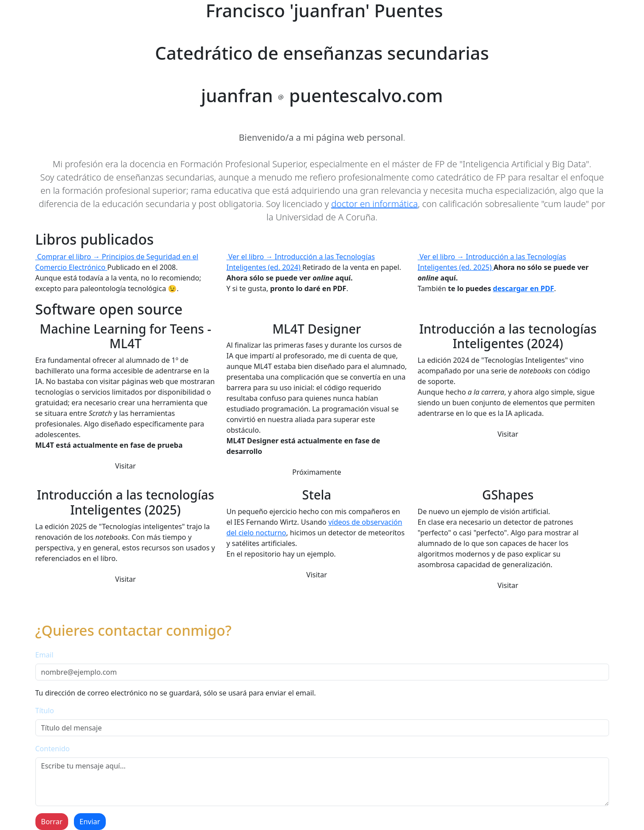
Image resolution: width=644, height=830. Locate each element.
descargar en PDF (524, 288)
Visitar (125, 466)
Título (45, 711)
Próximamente (317, 472)
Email (44, 655)
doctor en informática (374, 204)
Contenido (53, 749)
